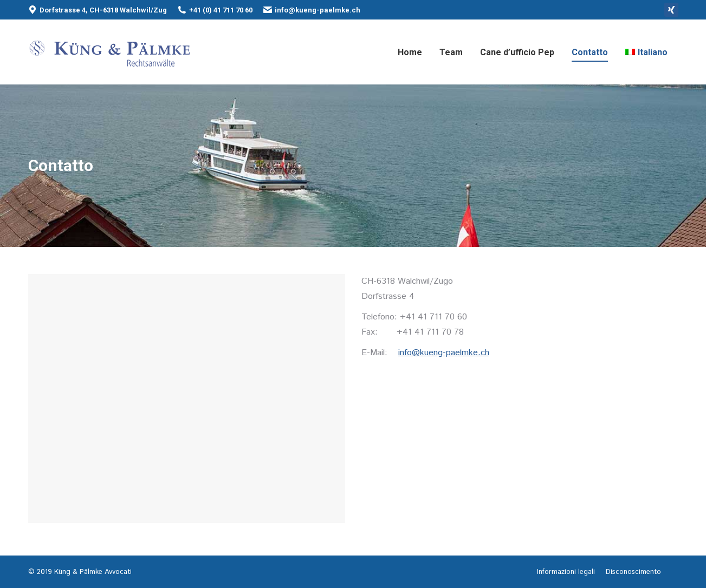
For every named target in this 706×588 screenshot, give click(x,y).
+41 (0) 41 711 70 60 (221, 10)
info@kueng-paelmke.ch (318, 10)
